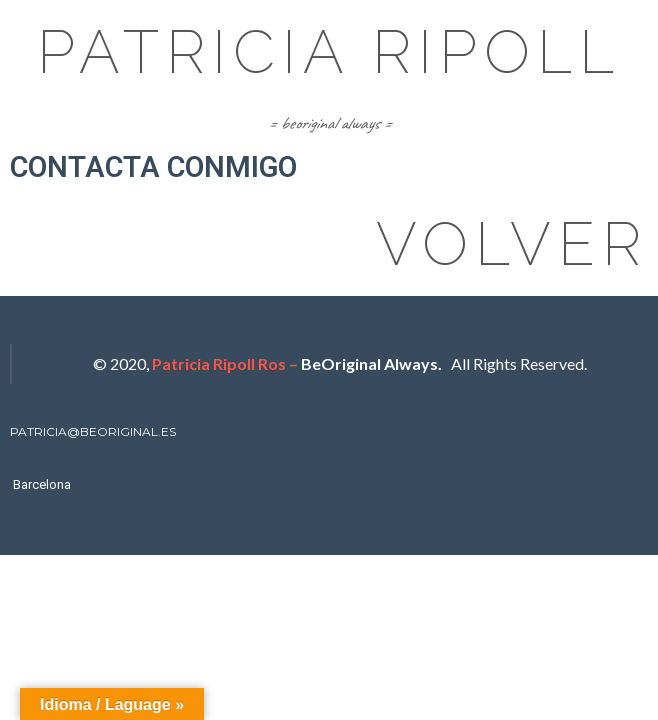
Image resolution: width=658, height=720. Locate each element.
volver (512, 244)
